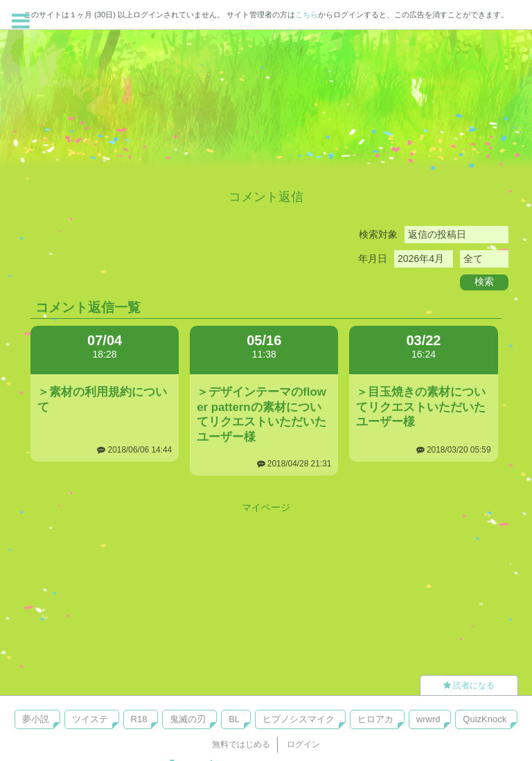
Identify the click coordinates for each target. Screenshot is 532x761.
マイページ (266, 507)
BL (234, 719)
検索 (484, 281)
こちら (307, 15)
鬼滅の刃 (188, 719)
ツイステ (90, 719)
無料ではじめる (241, 744)
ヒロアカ (375, 719)
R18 (139, 719)
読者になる (469, 685)
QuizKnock (485, 719)
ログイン (303, 744)
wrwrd (428, 719)
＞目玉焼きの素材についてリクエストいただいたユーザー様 (421, 407)
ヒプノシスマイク (299, 719)
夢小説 (36, 719)
